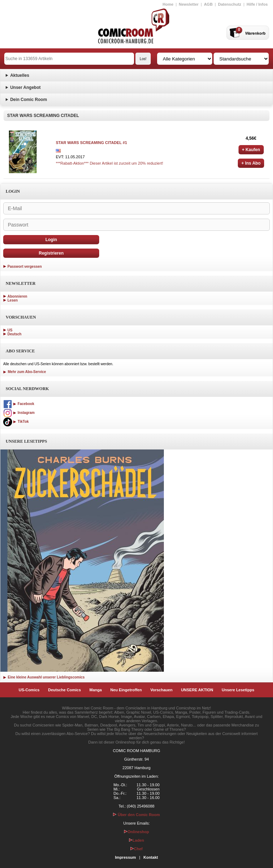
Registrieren (51, 253)
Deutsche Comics (64, 690)
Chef (136, 849)
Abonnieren (17, 296)
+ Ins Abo (251, 163)
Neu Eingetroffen (126, 690)
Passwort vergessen (25, 267)
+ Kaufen (251, 150)
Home (168, 4)
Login (51, 240)
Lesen (13, 300)
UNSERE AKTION (197, 690)
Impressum (126, 857)
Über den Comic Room (136, 815)
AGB (208, 4)
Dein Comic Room (29, 100)
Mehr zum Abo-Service (25, 372)
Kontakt (151, 857)
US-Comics (29, 690)
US (10, 330)
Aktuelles (20, 75)
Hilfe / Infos (257, 4)
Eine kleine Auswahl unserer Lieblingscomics (44, 677)
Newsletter (189, 4)
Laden (136, 840)
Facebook (19, 404)
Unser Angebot (26, 87)
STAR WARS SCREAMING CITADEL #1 (91, 143)
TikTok (16, 422)
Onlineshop (137, 832)
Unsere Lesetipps (238, 690)
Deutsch (14, 334)
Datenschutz (229, 4)
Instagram (19, 413)
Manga (96, 690)
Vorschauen (161, 690)
